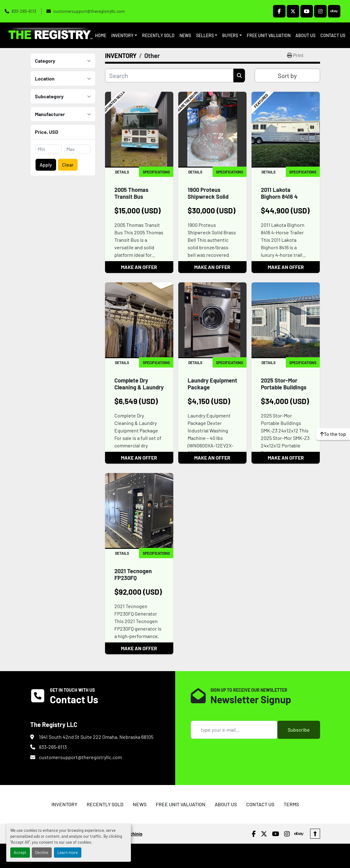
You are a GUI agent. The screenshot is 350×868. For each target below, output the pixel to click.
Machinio (134, 834)
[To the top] (333, 434)
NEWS (185, 35)
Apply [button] (46, 165)
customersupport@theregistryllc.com (89, 11)
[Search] (169, 76)
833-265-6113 (24, 11)
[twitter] (293, 11)
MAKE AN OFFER (139, 267)
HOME (101, 35)
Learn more (68, 852)
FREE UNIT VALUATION (269, 35)
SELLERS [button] (205, 35)
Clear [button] (68, 165)
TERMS (291, 804)
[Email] (234, 730)
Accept (20, 852)
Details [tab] (122, 172)
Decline (42, 852)
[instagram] (320, 11)
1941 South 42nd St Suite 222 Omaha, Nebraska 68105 (96, 737)
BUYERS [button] (230, 35)
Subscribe (299, 730)
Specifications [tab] (156, 172)
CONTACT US (333, 35)
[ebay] (334, 11)
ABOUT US (305, 35)
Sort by (287, 76)
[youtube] (307, 11)
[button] (124, 35)
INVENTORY (122, 35)
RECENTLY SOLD (158, 35)
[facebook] (279, 11)
